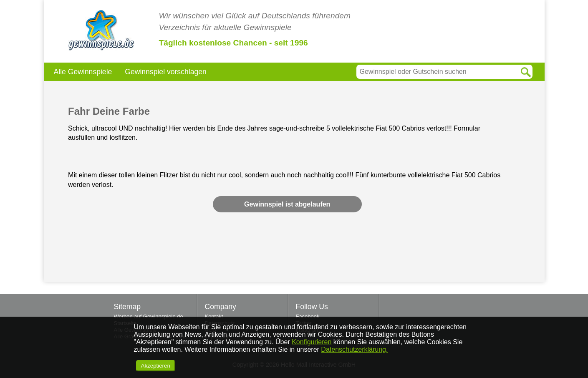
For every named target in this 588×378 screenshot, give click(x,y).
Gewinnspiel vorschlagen (166, 72)
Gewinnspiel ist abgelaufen (287, 204)
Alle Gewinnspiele (83, 72)
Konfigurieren (312, 342)
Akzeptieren (156, 366)
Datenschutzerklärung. (354, 349)
